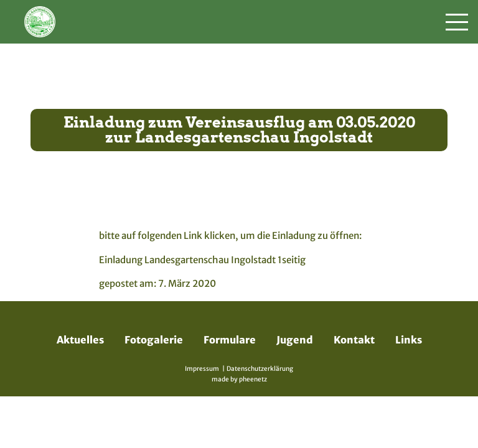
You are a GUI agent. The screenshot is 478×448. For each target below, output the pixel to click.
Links (409, 340)
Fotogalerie (154, 340)
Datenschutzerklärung (260, 369)
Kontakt (354, 340)
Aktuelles (80, 340)
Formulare (230, 340)
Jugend (295, 340)
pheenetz (253, 379)
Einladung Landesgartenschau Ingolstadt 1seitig (202, 260)
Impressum (202, 369)
